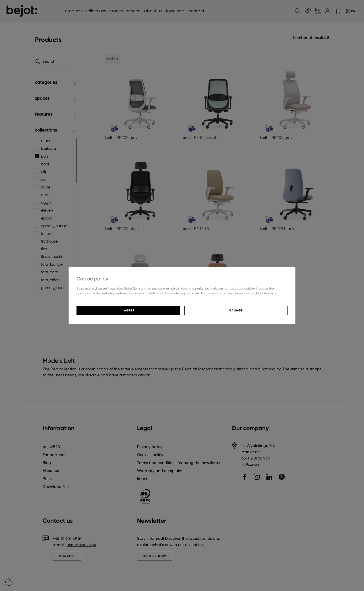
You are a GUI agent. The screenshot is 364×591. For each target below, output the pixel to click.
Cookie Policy (266, 293)
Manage (236, 310)
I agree (128, 310)
